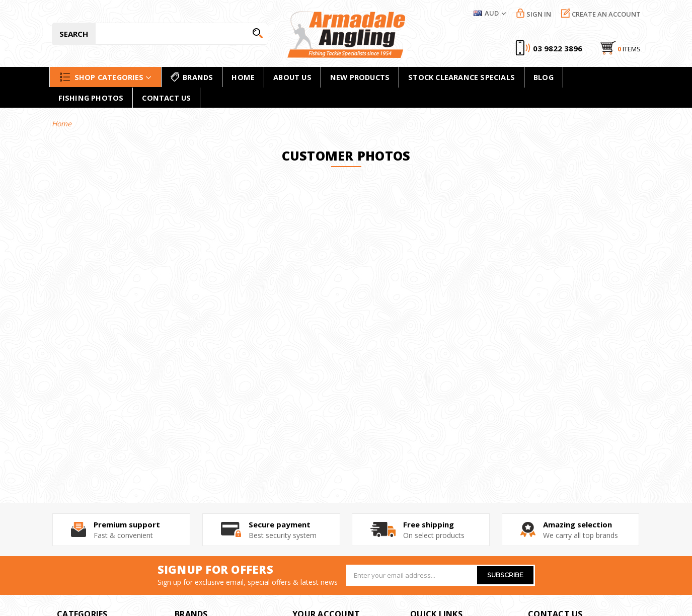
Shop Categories (105, 77)
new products (360, 77)
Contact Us (166, 98)
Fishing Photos (91, 98)
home (243, 77)
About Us (292, 77)
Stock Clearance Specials (462, 77)
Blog (544, 77)
